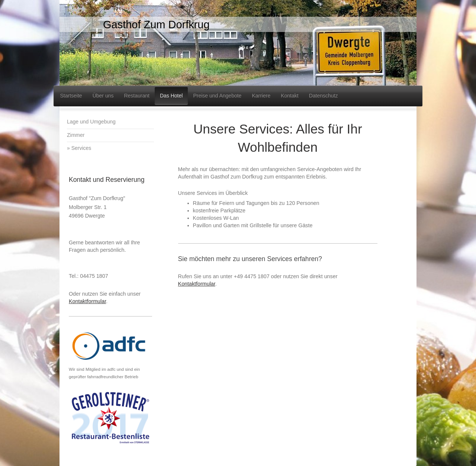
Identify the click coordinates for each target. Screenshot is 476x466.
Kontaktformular (197, 284)
